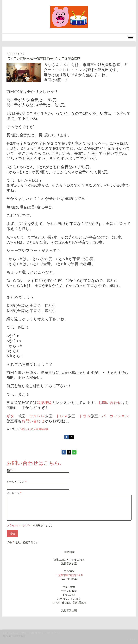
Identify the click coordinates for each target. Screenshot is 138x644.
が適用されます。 (30, 525)
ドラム (85, 416)
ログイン (131, 639)
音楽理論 (44, 403)
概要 (5, 633)
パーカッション (115, 416)
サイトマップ (54, 633)
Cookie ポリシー (38, 633)
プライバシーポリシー (20, 525)
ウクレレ (37, 416)
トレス (62, 416)
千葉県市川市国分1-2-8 (69, 575)
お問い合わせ (110, 403)
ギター (12, 416)
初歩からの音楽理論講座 (34, 429)
